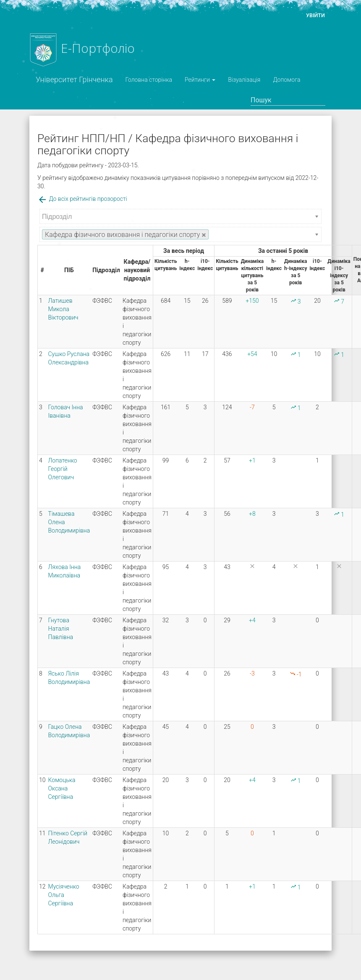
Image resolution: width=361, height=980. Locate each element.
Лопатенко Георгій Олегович (63, 469)
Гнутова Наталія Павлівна (61, 629)
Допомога (286, 80)
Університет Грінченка (74, 79)
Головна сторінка (149, 80)
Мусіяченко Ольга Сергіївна (64, 895)
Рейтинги (200, 80)
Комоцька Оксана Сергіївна (62, 788)
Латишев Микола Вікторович (63, 309)
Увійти (315, 15)
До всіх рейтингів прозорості (82, 199)
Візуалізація (244, 80)
